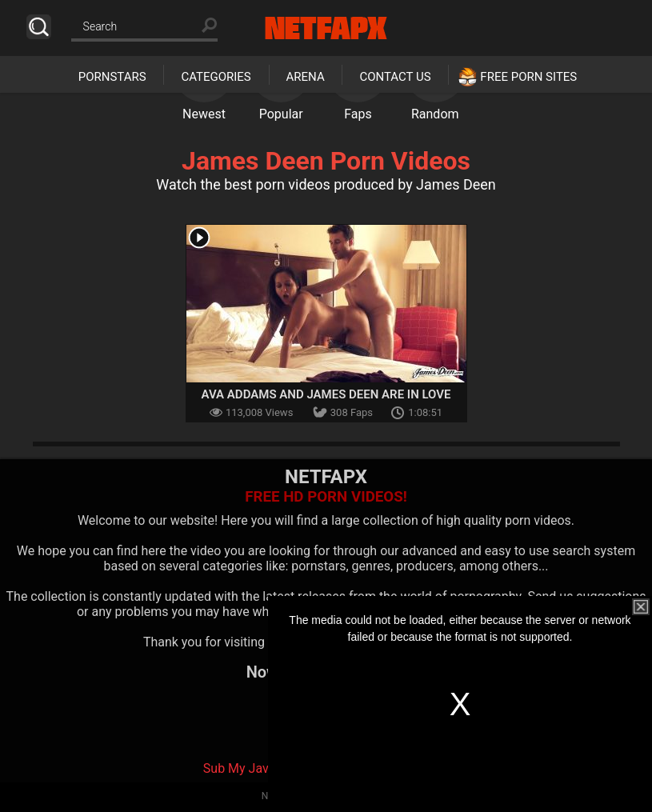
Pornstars (112, 77)
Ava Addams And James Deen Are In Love (326, 394)
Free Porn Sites (528, 77)
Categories (216, 77)
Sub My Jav (236, 768)
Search (39, 27)
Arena (306, 77)
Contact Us (395, 77)
